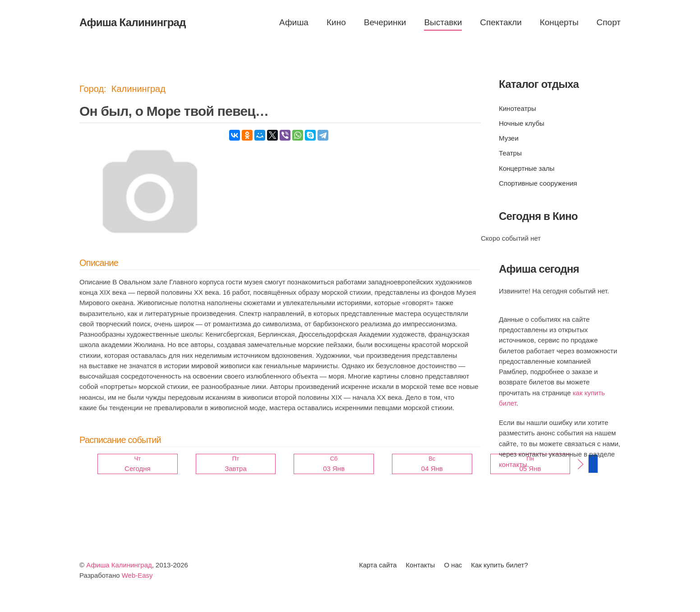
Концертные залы (527, 168)
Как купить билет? (499, 565)
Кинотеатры (517, 108)
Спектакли (501, 22)
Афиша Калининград (119, 565)
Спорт (609, 22)
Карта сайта (378, 565)
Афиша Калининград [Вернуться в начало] (133, 22)
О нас (453, 565)
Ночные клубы (522, 123)
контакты (513, 464)
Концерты (559, 22)
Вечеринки (385, 22)
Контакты (421, 565)
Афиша (294, 22)
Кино (336, 22)
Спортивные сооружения (538, 183)
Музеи (509, 138)
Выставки (443, 22)
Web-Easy (137, 575)
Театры (510, 153)
